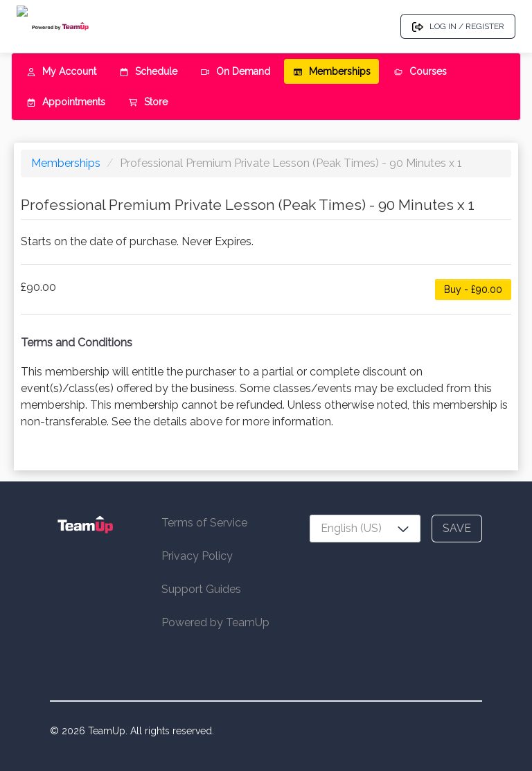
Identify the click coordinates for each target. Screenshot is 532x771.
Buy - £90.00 (473, 290)
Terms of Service (204, 523)
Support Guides (201, 589)
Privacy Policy (197, 556)
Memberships (67, 163)
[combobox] (365, 529)
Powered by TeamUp (215, 622)
